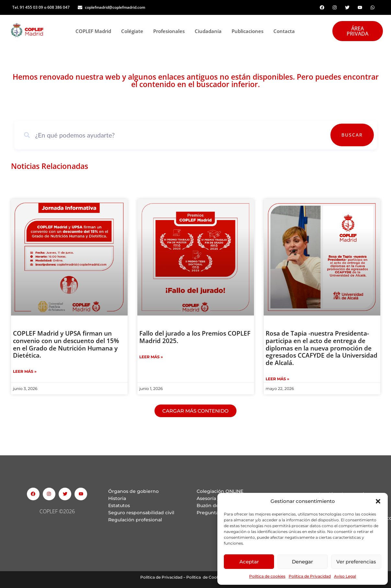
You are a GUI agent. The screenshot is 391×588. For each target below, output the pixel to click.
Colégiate (134, 31)
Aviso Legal (345, 576)
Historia (117, 498)
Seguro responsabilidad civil (141, 513)
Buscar (355, 135)
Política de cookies (267, 576)
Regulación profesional (135, 520)
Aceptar (249, 562)
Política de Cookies (205, 577)
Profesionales (171, 31)
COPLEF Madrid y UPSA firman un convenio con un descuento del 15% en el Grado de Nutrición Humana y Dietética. (66, 344)
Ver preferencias (356, 562)
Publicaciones (249, 31)
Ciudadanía (210, 31)
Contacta (284, 31)
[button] (378, 501)
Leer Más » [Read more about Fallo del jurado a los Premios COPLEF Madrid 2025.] (151, 357)
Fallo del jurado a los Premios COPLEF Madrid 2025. (195, 337)
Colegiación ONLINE (220, 491)
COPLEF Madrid (95, 31)
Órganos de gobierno (133, 491)
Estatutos (119, 505)
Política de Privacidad (310, 576)
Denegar (302, 562)
